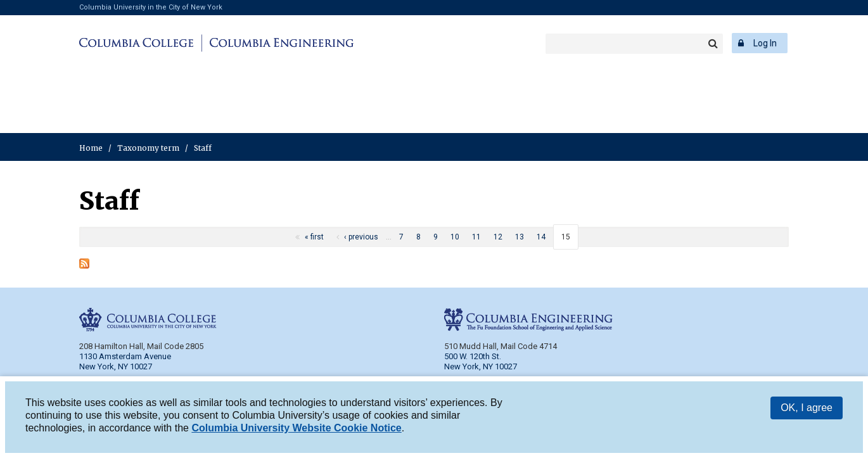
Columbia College (138, 43)
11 (476, 237)
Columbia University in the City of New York (151, 7)
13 (520, 237)
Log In (765, 43)
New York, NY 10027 (481, 366)
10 (455, 237)
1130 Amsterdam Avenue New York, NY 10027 (125, 361)
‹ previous (361, 237)
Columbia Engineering (280, 43)
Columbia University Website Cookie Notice (296, 430)
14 (541, 237)
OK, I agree (807, 410)
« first (314, 237)
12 (498, 237)
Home (91, 148)
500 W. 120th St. (473, 356)
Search (713, 44)
